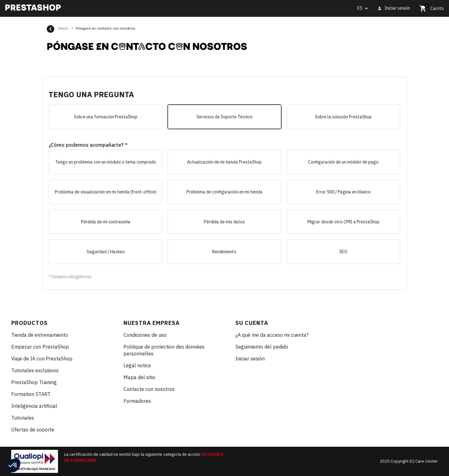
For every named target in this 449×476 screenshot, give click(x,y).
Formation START (31, 394)
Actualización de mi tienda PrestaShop (224, 162)
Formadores (137, 401)
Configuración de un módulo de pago (343, 162)
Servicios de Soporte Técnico (224, 117)
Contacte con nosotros (149, 389)
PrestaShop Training (34, 382)
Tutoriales (23, 418)
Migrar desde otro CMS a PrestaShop (343, 222)
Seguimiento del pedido (262, 347)
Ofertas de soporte (33, 430)
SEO (343, 252)
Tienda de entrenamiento (40, 335)
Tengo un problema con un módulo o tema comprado (106, 162)
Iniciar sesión (250, 359)
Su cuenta (252, 323)
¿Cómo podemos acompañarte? (86, 145)
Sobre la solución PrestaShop (343, 117)
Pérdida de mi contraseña (106, 222)
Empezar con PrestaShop (40, 347)
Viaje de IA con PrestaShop (42, 359)
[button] (13, 465)
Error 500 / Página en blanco (343, 192)
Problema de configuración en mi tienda (224, 192)
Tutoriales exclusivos (35, 370)
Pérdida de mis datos (224, 222)
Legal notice (137, 365)
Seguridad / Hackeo (106, 252)
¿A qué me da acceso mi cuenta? (272, 335)
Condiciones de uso (145, 335)
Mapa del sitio (139, 377)
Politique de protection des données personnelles (164, 350)
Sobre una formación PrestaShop (106, 117)
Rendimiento (224, 252)
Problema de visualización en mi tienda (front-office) (106, 192)
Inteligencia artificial (34, 406)
